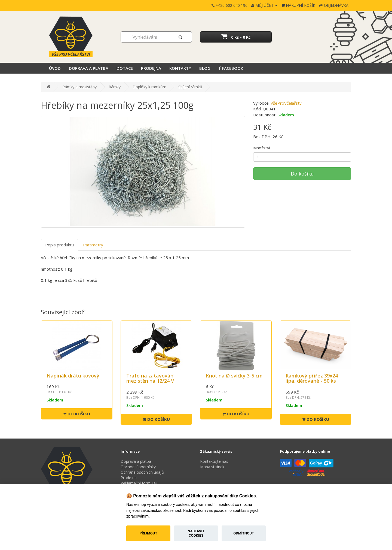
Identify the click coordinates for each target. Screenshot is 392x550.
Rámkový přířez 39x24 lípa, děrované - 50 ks (312, 378)
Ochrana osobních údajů (142, 472)
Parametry (93, 245)
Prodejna (151, 68)
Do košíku (302, 174)
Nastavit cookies (196, 533)
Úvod (55, 68)
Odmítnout (244, 533)
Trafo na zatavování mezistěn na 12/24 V (151, 378)
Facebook (231, 68)
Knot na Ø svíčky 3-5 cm (234, 376)
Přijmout (148, 533)
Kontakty (180, 68)
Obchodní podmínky (138, 467)
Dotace (125, 68)
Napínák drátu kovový (73, 376)
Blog (205, 68)
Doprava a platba (89, 68)
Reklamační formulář (139, 483)
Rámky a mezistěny (79, 87)
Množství (262, 148)
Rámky (115, 87)
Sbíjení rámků (190, 87)
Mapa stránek (212, 467)
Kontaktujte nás (214, 461)
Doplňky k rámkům (149, 87)
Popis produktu (59, 245)
